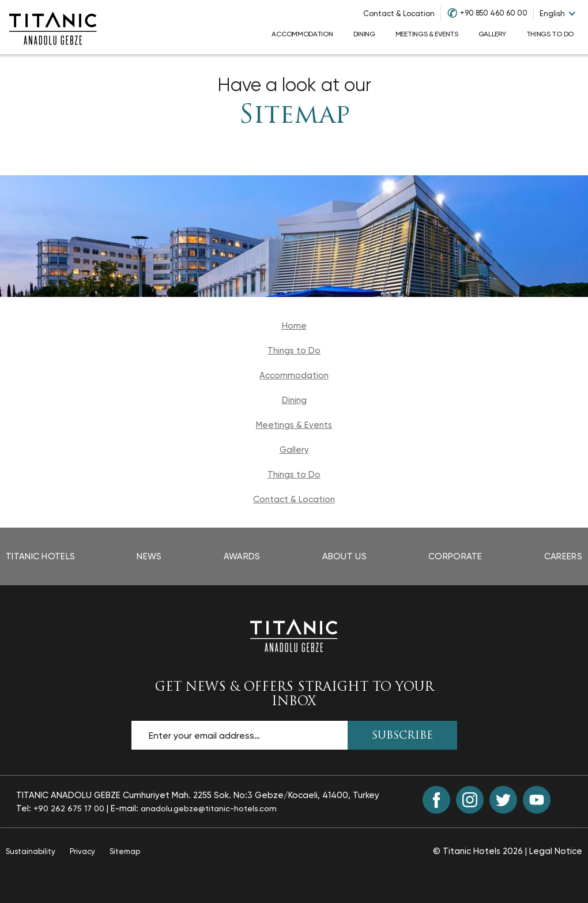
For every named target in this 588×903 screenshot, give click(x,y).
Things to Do (294, 351)
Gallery (294, 450)
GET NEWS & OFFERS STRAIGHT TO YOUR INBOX (294, 695)
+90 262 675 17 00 (69, 808)
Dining (294, 400)
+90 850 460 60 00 (494, 13)
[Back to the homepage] (294, 635)
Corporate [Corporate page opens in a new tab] (455, 556)
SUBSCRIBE (402, 736)
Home (294, 326)
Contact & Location (399, 14)
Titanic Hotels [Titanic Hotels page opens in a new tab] (40, 556)
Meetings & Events (294, 425)
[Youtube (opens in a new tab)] (537, 800)
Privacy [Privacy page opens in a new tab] (82, 851)
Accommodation (294, 375)
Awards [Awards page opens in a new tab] (242, 556)
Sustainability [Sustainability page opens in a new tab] (31, 851)
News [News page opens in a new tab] (149, 556)
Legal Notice (556, 851)
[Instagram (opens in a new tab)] (470, 800)
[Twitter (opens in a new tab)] (503, 800)
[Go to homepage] (53, 27)
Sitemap (294, 116)
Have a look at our (294, 85)
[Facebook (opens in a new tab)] (436, 800)
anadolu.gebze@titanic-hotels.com (209, 808)
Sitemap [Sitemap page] (125, 851)
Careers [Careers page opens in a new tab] (563, 556)
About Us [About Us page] (344, 556)
